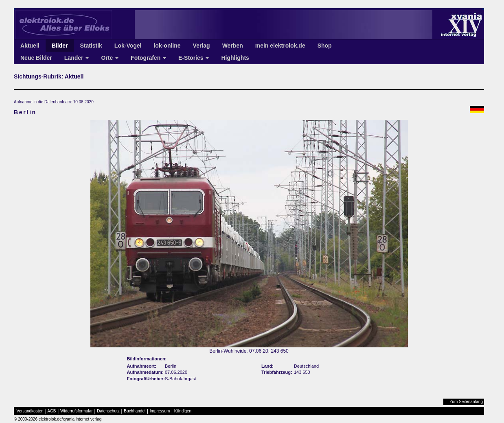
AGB (51, 411)
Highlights (235, 58)
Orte (110, 58)
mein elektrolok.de (280, 46)
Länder (77, 58)
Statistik (91, 46)
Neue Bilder (36, 58)
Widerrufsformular (76, 411)
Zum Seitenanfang (466, 402)
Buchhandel (135, 411)
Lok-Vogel (128, 46)
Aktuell (30, 46)
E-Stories (194, 58)
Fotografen (148, 58)
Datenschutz (108, 411)
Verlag (202, 46)
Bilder (60, 46)
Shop (325, 46)
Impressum (160, 411)
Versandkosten (30, 411)
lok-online (167, 46)
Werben (233, 46)
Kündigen (183, 411)
